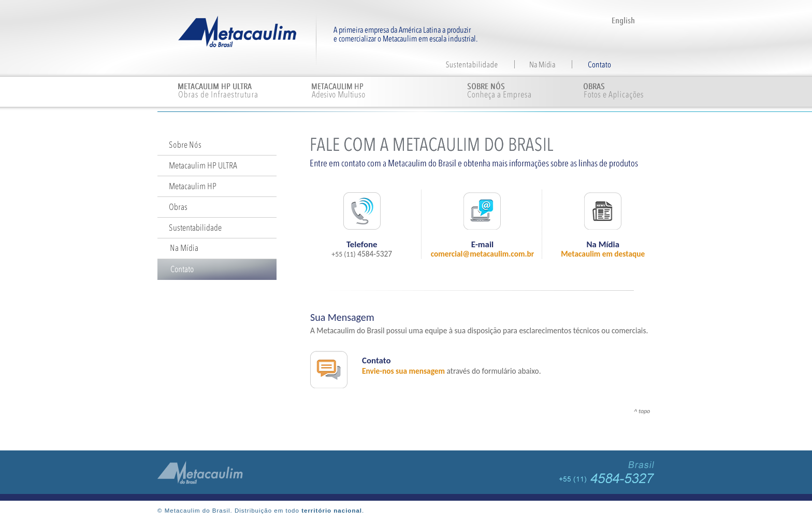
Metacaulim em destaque (603, 254)
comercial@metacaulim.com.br (483, 254)
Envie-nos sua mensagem (403, 371)
